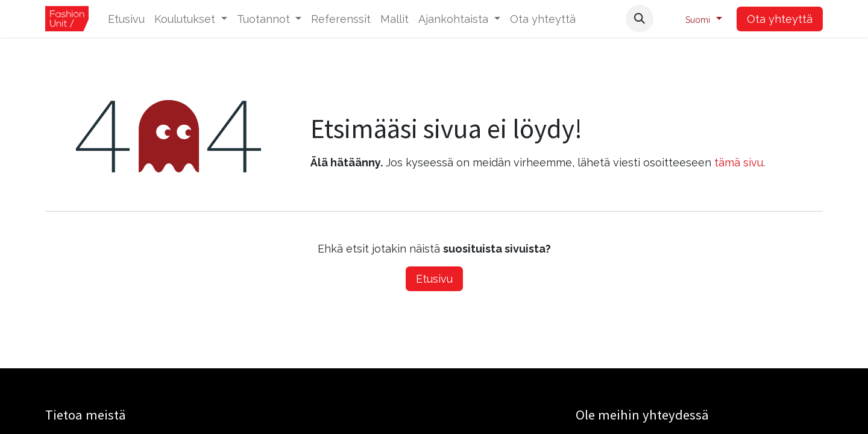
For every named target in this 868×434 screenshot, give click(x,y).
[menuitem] (126, 19)
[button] (640, 19)
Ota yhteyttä (780, 19)
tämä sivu (739, 162)
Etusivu (434, 279)
